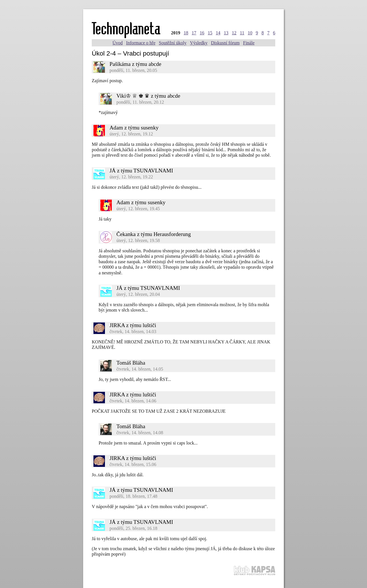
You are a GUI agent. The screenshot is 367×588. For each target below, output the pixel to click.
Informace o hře (141, 43)
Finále (249, 43)
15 (210, 33)
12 (234, 33)
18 (186, 33)
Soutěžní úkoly (173, 43)
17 (194, 33)
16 (202, 33)
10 (250, 33)
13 (226, 33)
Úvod (118, 43)
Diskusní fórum (225, 43)
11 (242, 33)
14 (218, 33)
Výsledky (199, 43)
